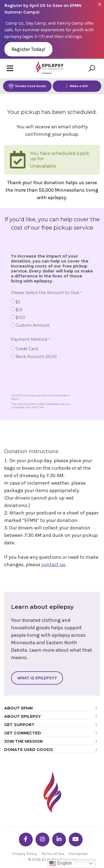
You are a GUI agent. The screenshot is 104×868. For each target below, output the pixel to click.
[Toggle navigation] (10, 68)
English (61, 864)
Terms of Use (53, 854)
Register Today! (28, 49)
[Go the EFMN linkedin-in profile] (59, 840)
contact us (53, 565)
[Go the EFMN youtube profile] (76, 840)
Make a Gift (77, 86)
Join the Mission (23, 741)
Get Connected (23, 733)
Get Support (19, 725)
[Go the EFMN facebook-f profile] (26, 840)
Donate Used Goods (27, 86)
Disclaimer (78, 854)
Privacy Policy (25, 854)
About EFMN (18, 708)
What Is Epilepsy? (37, 678)
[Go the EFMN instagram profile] (42, 840)
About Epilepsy (22, 716)
